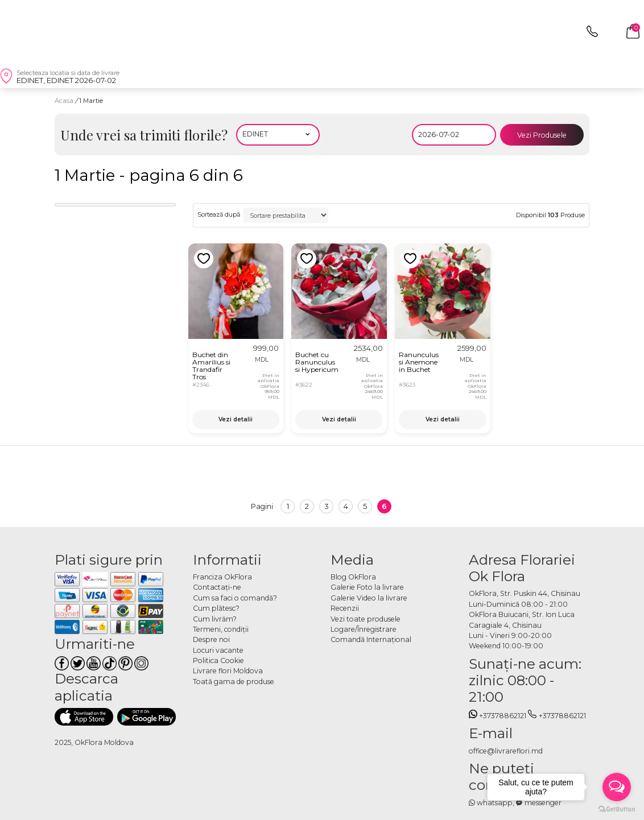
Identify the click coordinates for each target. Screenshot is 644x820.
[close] (17, 31)
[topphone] (592, 34)
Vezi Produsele (542, 135)
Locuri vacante (218, 650)
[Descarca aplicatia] (84, 717)
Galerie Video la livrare (369, 598)
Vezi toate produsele (366, 619)
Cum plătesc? (216, 608)
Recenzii (345, 608)
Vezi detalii (236, 419)
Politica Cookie (218, 660)
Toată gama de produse (234, 682)
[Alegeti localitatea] (278, 135)
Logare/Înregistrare (364, 629)
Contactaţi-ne (217, 587)
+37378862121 (498, 716)
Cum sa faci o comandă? (235, 598)
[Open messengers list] (617, 787)
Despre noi (211, 639)
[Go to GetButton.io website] (617, 809)
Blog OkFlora (353, 577)
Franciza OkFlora (222, 577)
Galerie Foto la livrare (367, 587)
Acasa (64, 101)
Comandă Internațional (371, 639)
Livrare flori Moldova (228, 671)
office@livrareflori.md (506, 751)
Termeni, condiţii (221, 629)
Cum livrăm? (215, 619)
